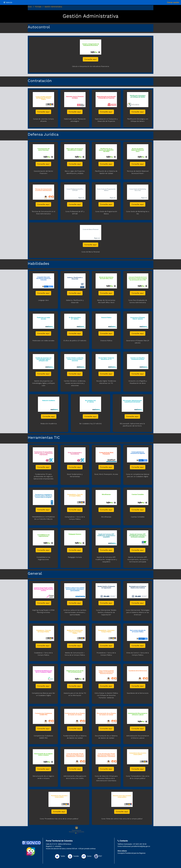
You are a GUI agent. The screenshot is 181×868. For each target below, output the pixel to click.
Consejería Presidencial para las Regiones (132, 853)
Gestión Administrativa (53, 7)
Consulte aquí (90, 59)
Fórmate (38, 7)
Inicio (30, 7)
